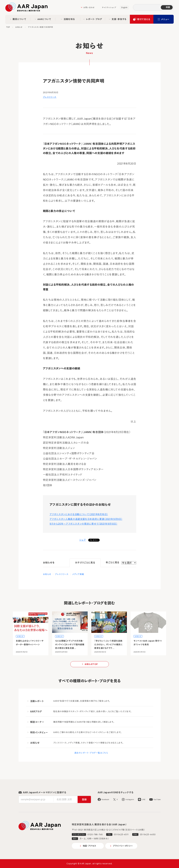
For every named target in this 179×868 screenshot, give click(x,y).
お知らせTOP (91, 664)
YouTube (157, 799)
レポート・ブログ (94, 19)
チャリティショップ (109, 7)
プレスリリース (50, 97)
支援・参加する (119, 19)
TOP (8, 27)
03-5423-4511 (121, 834)
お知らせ (19, 27)
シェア (83, 540)
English (124, 7)
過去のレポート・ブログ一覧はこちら (91, 753)
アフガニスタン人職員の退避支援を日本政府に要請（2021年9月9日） (86, 519)
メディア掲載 (78, 574)
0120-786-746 (95, 834)
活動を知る (69, 19)
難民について (19, 19)
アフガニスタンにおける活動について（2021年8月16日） (79, 514)
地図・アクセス (89, 846)
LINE (144, 799)
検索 (168, 7)
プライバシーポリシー (123, 846)
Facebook (105, 799)
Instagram (130, 799)
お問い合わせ (89, 7)
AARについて (44, 19)
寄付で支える (144, 19)
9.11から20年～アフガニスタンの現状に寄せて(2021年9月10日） (84, 524)
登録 (84, 799)
